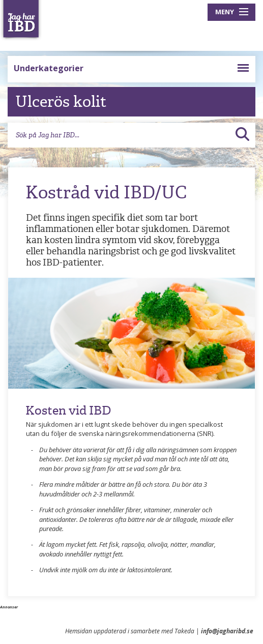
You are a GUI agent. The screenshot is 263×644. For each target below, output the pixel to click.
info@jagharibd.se (227, 631)
